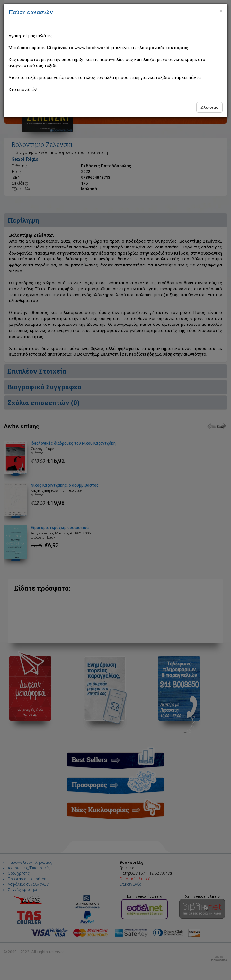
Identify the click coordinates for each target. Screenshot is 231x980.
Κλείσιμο (209, 107)
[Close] (221, 11)
